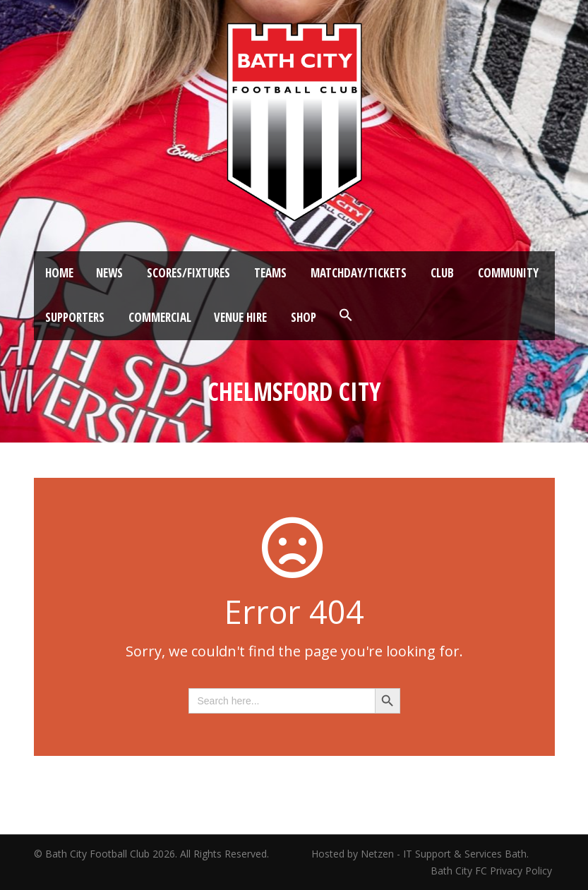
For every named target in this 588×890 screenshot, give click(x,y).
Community (508, 273)
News (109, 273)
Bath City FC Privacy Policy (493, 871)
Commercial (160, 317)
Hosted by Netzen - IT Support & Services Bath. (420, 854)
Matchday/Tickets (359, 273)
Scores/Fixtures (188, 273)
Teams (270, 273)
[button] (346, 315)
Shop (304, 317)
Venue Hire (240, 317)
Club (442, 273)
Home (59, 273)
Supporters (75, 317)
